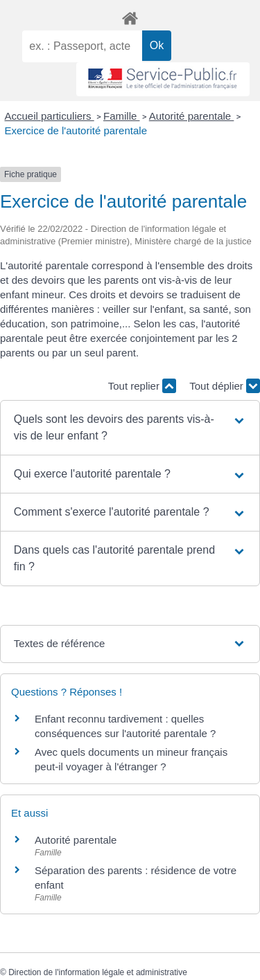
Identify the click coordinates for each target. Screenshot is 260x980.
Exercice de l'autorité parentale (76, 130)
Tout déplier (225, 386)
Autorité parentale (192, 116)
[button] (130, 428)
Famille (122, 116)
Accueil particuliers (50, 116)
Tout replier (142, 386)
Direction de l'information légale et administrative (98, 972)
